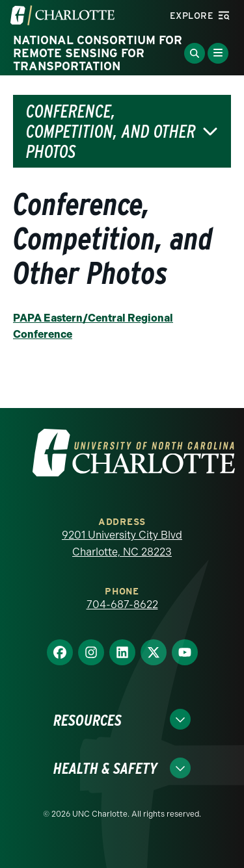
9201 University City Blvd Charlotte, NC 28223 (122, 543)
